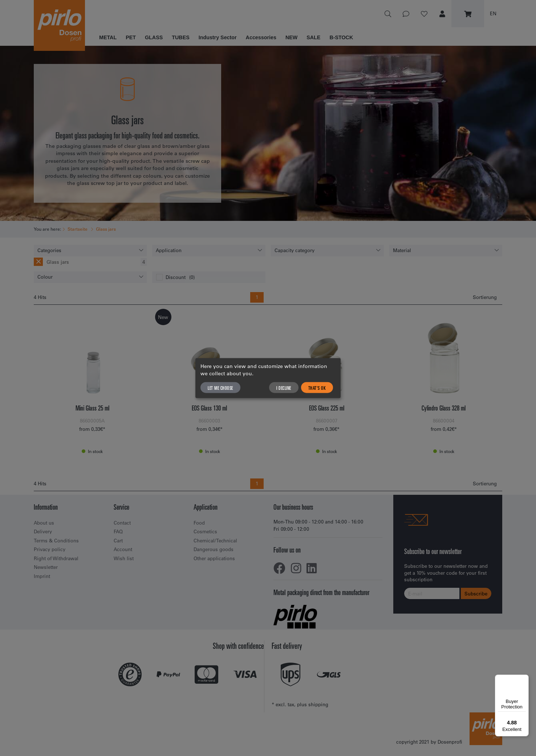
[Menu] (524, 679)
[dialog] (268, 378)
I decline (284, 388)
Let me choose (220, 388)
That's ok (317, 388)
